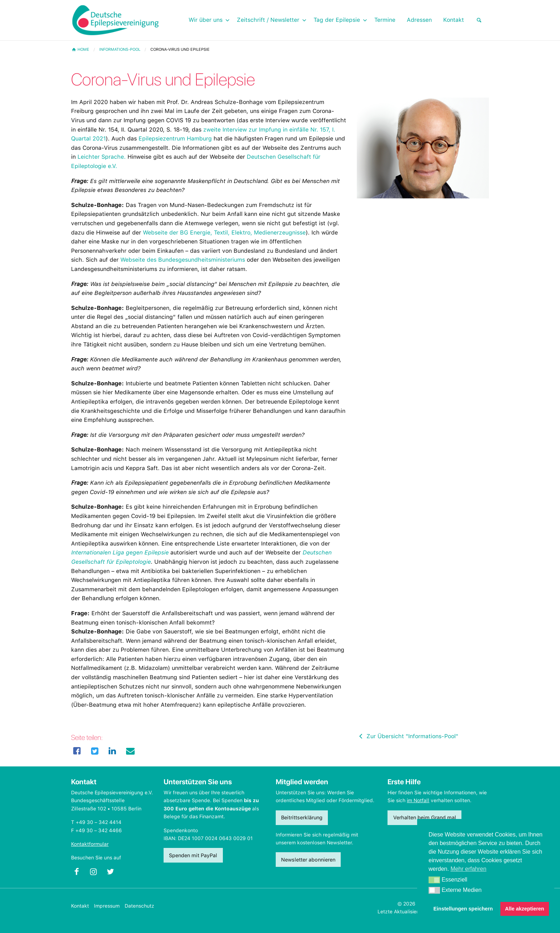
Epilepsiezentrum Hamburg (175, 139)
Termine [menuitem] (385, 20)
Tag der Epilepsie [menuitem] (337, 20)
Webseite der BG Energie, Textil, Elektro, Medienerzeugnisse (224, 233)
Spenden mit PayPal (193, 855)
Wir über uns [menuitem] (206, 20)
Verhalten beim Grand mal (425, 817)
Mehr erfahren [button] (468, 869)
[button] (434, 880)
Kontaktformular (90, 844)
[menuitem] (479, 20)
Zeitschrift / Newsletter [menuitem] (268, 20)
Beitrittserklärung (302, 817)
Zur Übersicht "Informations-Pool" (407, 736)
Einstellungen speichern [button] (463, 909)
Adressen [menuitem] (419, 20)
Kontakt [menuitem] (454, 20)
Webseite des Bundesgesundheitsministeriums (183, 260)
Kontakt (80, 906)
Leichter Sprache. (102, 157)
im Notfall (418, 800)
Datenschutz (139, 906)
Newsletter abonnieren (308, 860)
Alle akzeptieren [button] (525, 909)
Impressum (107, 906)
